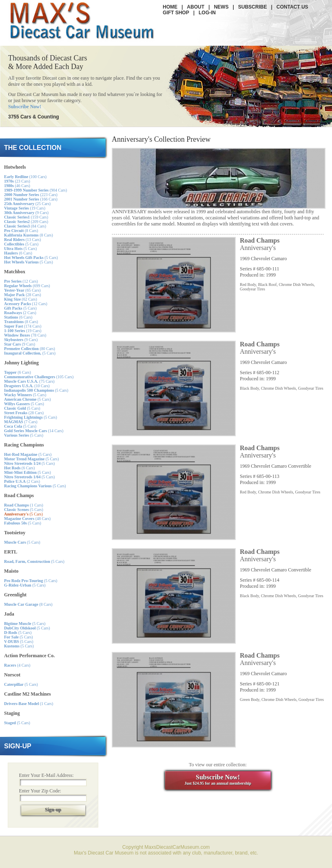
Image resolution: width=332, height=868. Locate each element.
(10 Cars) (27, 386)
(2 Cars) (20, 313)
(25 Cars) (27, 204)
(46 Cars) (17, 186)
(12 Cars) (21, 281)
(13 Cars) (22, 240)
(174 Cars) (23, 326)
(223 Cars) (31, 195)
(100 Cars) (25, 177)
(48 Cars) (27, 519)
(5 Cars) (21, 244)
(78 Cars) (25, 335)
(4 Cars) (17, 665)
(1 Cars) (24, 505)
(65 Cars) (22, 290)
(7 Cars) (21, 422)
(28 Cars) (23, 295)
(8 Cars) (21, 231)
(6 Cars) (18, 253)
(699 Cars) (27, 286)
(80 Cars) (30, 349)
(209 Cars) (26, 222)
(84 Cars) (25, 226)
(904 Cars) (35, 190)
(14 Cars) (34, 431)
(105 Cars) (39, 377)
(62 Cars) (21, 299)
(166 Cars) (31, 199)
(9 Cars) (26, 213)
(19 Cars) (25, 208)
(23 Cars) (17, 181)
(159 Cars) (26, 217)
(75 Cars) (29, 381)
